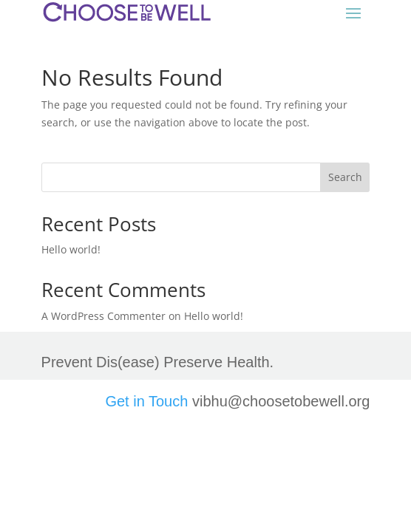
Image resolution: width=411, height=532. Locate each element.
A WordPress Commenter (103, 316)
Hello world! (71, 249)
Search (345, 177)
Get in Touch (146, 401)
